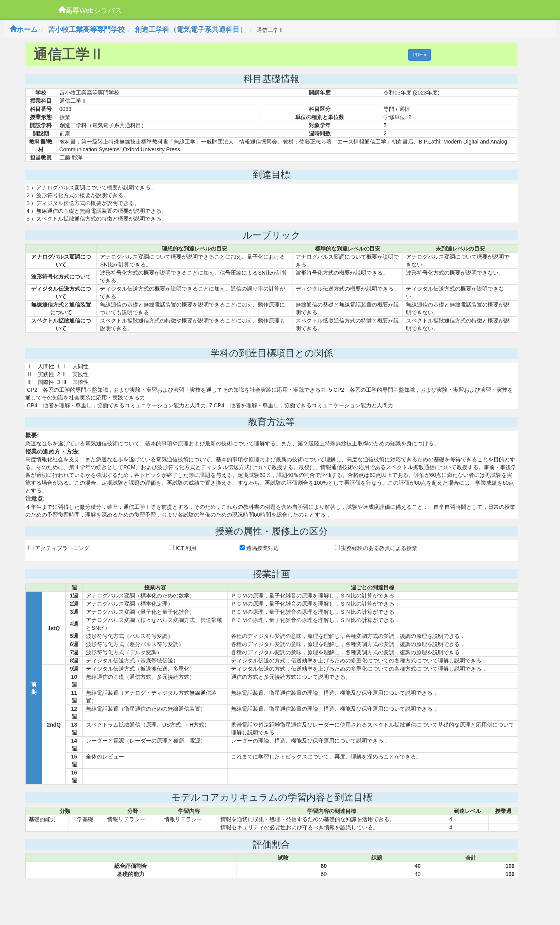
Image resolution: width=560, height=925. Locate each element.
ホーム (24, 30)
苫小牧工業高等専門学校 (86, 30)
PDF (419, 55)
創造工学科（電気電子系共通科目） (191, 30)
